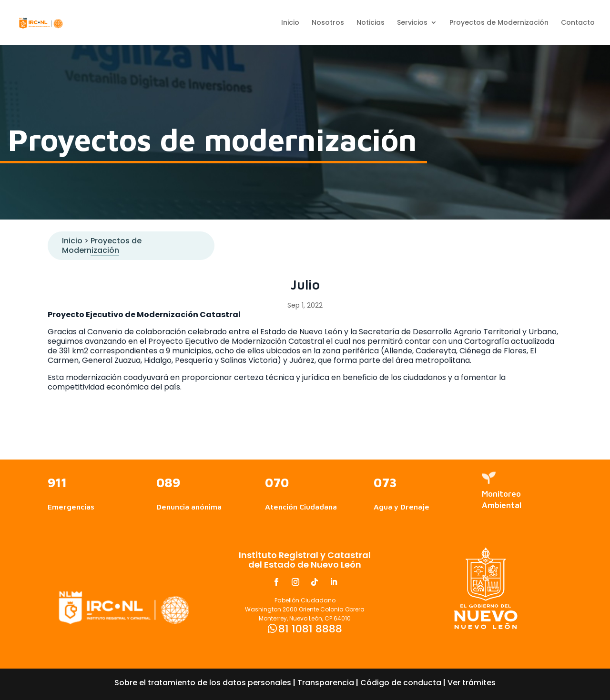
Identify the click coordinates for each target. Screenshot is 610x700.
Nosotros (328, 23)
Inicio (290, 23)
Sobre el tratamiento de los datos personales (203, 683)
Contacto (578, 23)
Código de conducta (401, 683)
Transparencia (326, 683)
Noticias (371, 23)
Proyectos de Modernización (499, 23)
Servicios (412, 23)
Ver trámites (472, 683)
